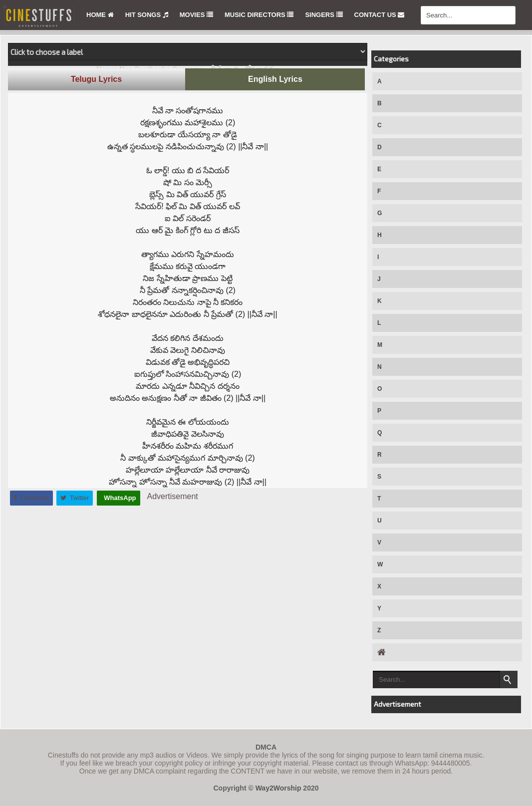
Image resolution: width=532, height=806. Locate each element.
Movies (196, 15)
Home (100, 15)
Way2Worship (278, 788)
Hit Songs (147, 15)
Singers (324, 15)
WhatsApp (119, 498)
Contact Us (380, 15)
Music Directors (259, 15)
